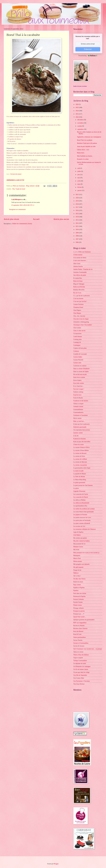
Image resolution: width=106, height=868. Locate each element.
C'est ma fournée (78, 299)
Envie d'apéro (77, 380)
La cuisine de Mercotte (80, 462)
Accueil (36, 219)
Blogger (56, 864)
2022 (77, 117)
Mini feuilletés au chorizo (85, 156)
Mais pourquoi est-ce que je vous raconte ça (86, 553)
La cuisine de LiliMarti (80, 459)
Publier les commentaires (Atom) (22, 224)
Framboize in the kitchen (81, 401)
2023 (77, 114)
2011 (77, 226)
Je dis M (76, 436)
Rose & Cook (77, 634)
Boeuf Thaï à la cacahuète (85, 140)
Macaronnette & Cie (79, 544)
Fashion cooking (78, 392)
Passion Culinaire (79, 599)
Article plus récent (11, 219)
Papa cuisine (77, 585)
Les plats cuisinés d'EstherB (82, 523)
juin (79, 175)
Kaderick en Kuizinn (79, 439)
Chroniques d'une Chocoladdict (83, 325)
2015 (77, 214)
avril (79, 181)
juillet (79, 171)
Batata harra (81, 153)
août (79, 168)
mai (79, 178)
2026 (77, 104)
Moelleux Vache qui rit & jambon (87, 143)
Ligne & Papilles (78, 532)
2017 (77, 207)
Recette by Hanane (79, 626)
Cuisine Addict (78, 357)
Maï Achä (76, 550)
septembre (81, 129)
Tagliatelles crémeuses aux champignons (89, 137)
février (80, 187)
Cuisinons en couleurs (80, 366)
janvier (80, 190)
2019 (77, 201)
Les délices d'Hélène (79, 500)
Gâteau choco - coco (83, 150)
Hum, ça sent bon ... (79, 421)
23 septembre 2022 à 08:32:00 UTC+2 (23, 205)
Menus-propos (78, 561)
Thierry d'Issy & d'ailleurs (81, 655)
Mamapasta (77, 556)
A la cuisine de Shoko (80, 258)
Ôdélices (76, 573)
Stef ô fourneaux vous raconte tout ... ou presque (88, 649)
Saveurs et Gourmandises (81, 643)
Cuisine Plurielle (78, 360)
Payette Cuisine (78, 602)
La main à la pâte (78, 471)
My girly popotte (78, 567)
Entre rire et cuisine (79, 377)
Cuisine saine (77, 363)
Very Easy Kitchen (79, 684)
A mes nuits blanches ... (80, 261)
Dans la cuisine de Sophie (81, 372)
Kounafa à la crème (83, 159)
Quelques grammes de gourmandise (84, 620)
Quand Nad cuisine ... (80, 617)
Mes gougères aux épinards (81, 564)
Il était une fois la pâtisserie (81, 424)
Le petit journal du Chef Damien (83, 485)
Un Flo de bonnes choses (81, 669)
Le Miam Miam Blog (80, 480)
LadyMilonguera (17, 199)
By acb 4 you (77, 293)
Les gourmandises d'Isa (80, 506)
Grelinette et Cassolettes (81, 415)
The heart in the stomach (16, 174)
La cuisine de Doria (79, 456)
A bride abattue (78, 255)
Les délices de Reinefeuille (81, 503)
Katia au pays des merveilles (82, 442)
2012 (77, 223)
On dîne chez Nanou (79, 579)
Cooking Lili (77, 342)
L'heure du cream (78, 445)
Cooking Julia (77, 339)
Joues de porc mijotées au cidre (86, 146)
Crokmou (76, 351)
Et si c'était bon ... (79, 386)
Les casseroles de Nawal (81, 497)
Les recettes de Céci (79, 526)
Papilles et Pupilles (79, 588)
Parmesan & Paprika (79, 596)
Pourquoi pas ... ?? (79, 614)
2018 (77, 204)
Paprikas (76, 590)
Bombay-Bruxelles (79, 290)
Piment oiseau (78, 605)
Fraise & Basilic (78, 398)
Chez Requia (77, 313)
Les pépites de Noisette (80, 515)
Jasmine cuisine (78, 433)
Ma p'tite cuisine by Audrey (82, 541)
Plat (14, 189)
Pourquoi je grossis (79, 611)
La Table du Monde (79, 477)
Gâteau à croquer (78, 404)
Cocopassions (77, 334)
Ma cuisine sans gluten (80, 538)
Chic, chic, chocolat (79, 316)
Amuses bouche (78, 266)
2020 (77, 198)
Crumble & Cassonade (80, 354)
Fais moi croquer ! (79, 389)
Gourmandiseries (78, 412)
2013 (77, 220)
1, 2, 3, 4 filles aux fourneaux (82, 252)
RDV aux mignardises (80, 623)
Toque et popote (78, 658)
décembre (80, 120)
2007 (77, 239)
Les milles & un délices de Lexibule (84, 509)
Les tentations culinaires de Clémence (85, 529)
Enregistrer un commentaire (17, 209)
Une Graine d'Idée (79, 678)
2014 (77, 217)
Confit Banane (78, 337)
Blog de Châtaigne (79, 284)
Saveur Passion (78, 640)
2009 (77, 233)
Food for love (77, 395)
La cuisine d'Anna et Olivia (81, 447)
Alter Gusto (77, 264)
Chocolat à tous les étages (81, 319)
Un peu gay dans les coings (81, 672)
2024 (77, 111)
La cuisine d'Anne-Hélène (81, 450)
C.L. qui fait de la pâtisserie (82, 296)
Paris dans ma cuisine (80, 593)
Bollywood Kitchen (79, 287)
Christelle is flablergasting (81, 322)
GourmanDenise (78, 410)
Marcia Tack (77, 558)
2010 (77, 230)
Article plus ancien (61, 219)
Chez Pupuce (77, 310)
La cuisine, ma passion (80, 465)
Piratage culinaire (79, 608)
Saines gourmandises (80, 637)
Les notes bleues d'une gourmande (83, 512)
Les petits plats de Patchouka (82, 520)
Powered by (88, 56)
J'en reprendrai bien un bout (82, 430)
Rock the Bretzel (78, 631)
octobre (80, 126)
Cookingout (77, 345)
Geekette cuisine (78, 407)
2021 (77, 195)
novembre (81, 123)
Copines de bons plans (80, 348)
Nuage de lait (77, 570)
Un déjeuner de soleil (80, 663)
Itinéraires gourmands (80, 427)
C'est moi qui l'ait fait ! (80, 301)
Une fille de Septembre (80, 675)
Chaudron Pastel (78, 307)
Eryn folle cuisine (79, 383)
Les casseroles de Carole (81, 494)
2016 (77, 210)
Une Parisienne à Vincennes (82, 681)
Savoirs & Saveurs (79, 646)
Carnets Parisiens (78, 304)
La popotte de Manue (80, 474)
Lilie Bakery (77, 535)
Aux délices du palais (80, 275)
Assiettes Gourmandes (80, 272)
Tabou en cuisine (78, 652)
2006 (77, 242)
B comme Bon (78, 278)
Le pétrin (76, 488)
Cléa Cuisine (77, 328)
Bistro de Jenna (78, 281)
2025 (77, 107)
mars (79, 184)
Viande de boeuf (20, 189)
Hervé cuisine (77, 418)
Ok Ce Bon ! (77, 576)
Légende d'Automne (79, 491)
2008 (77, 236)
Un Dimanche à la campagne (82, 666)
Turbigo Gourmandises (80, 661)
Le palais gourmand (79, 483)
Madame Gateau (78, 547)
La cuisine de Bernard (80, 453)
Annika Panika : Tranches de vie (83, 269)
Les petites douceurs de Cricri (82, 518)
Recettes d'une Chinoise (80, 628)
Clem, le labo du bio (79, 331)
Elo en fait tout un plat (80, 374)
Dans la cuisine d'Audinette (81, 369)
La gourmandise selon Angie (82, 468)
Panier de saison (78, 582)
